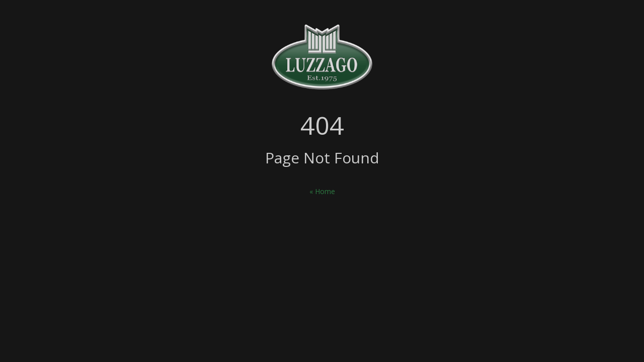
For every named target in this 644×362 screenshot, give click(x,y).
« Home (322, 191)
